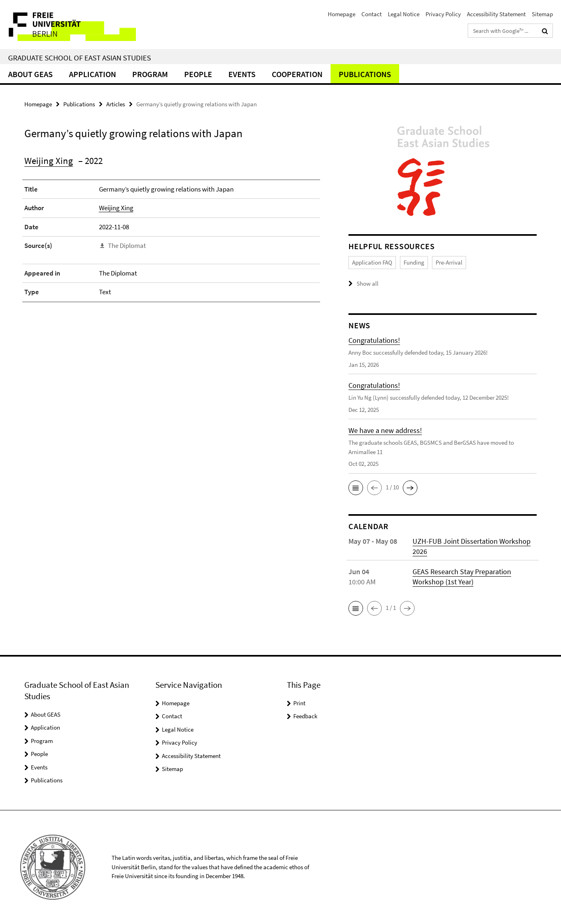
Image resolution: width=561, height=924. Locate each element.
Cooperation (297, 74)
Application (92, 74)
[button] (356, 488)
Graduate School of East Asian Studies (80, 58)
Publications (365, 74)
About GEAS (30, 74)
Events (242, 74)
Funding (414, 262)
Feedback (305, 716)
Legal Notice (404, 14)
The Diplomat (127, 246)
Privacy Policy (443, 14)
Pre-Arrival (449, 262)
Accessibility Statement (496, 14)
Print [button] (299, 703)
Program (150, 74)
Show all (368, 283)
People (198, 74)
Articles (116, 104)
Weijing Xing (49, 160)
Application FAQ (372, 262)
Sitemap (542, 14)
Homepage (342, 14)
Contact (372, 14)
